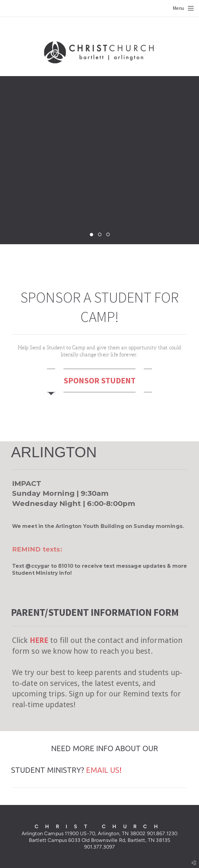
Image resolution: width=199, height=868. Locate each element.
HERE (39, 640)
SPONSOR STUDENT (99, 380)
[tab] (51, 381)
